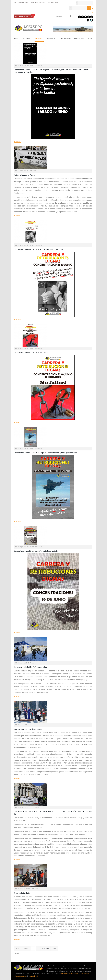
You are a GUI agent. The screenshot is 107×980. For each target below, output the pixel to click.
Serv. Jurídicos (65, 39)
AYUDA (90, 39)
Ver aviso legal (33, 976)
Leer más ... (18, 142)
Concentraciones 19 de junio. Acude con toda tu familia (38, 249)
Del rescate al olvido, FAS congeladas (30, 667)
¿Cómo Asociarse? (53, 2)
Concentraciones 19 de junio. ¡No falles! (31, 352)
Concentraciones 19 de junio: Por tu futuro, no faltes (37, 551)
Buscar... (55, 14)
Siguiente (45, 948)
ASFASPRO (27, 39)
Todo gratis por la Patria (24, 175)
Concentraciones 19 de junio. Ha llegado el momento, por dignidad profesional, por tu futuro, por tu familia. (51, 71)
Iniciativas (39, 39)
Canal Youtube (23, 2)
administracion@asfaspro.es (71, 973)
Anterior (26, 948)
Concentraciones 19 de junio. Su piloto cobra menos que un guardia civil (46, 453)
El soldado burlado (22, 893)
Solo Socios (79, 39)
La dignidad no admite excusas (28, 729)
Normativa (52, 39)
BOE (15, 2)
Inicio (17, 39)
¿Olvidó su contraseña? (37, 2)
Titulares (33, 171)
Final (54, 948)
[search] (65, 16)
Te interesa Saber (36, 65)
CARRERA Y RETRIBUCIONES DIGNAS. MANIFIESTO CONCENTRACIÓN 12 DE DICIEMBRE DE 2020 (53, 813)
